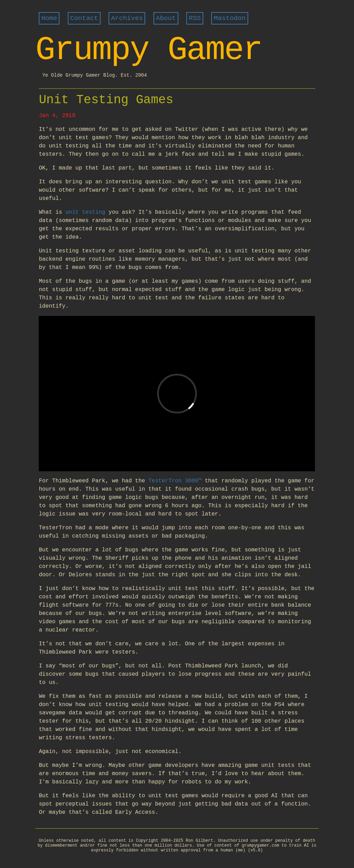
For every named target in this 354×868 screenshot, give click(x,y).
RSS (195, 18)
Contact (84, 18)
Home (49, 18)
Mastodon (230, 18)
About (166, 18)
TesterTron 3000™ (175, 481)
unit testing (85, 212)
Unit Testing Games (106, 100)
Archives (127, 18)
